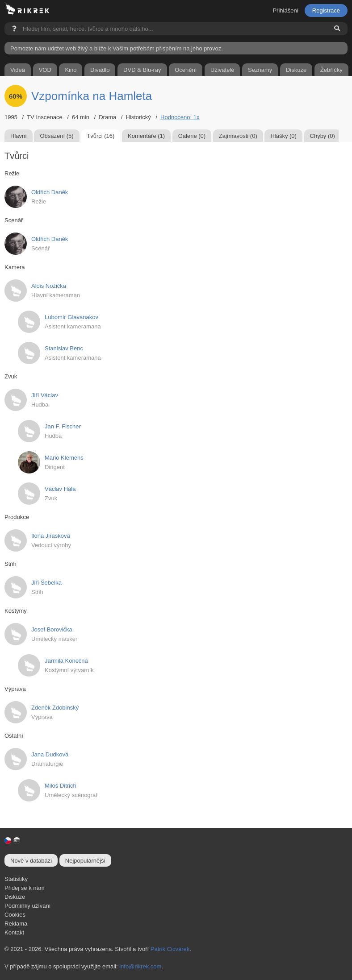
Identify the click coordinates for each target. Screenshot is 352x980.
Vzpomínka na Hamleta (92, 96)
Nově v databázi (31, 861)
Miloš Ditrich (61, 786)
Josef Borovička (52, 629)
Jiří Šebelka (46, 583)
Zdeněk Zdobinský (55, 708)
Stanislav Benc (64, 348)
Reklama (16, 924)
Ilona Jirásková (51, 536)
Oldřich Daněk (50, 192)
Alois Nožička (49, 286)
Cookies (15, 915)
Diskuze (15, 897)
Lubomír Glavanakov (71, 317)
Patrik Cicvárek (170, 949)
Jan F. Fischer (63, 426)
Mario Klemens (64, 458)
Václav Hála (60, 489)
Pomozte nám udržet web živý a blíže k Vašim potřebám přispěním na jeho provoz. (117, 48)
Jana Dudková (50, 754)
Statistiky (16, 879)
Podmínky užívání (27, 906)
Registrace (326, 10)
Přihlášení (285, 10)
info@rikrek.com (140, 966)
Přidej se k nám (25, 888)
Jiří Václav (45, 395)
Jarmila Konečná (66, 661)
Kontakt (14, 932)
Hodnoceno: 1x (180, 117)
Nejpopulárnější (85, 861)
